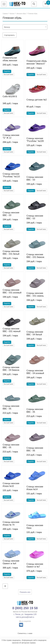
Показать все (25, 592)
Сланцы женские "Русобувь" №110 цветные (11, 177)
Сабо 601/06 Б (10, 96)
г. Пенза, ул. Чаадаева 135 (25, 614)
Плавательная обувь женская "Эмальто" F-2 (10, 60)
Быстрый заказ (8, 75)
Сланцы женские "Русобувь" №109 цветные (35, 141)
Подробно (7, 71)
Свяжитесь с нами (25, 633)
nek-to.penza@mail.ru (25, 617)
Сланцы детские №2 (37, 100)
